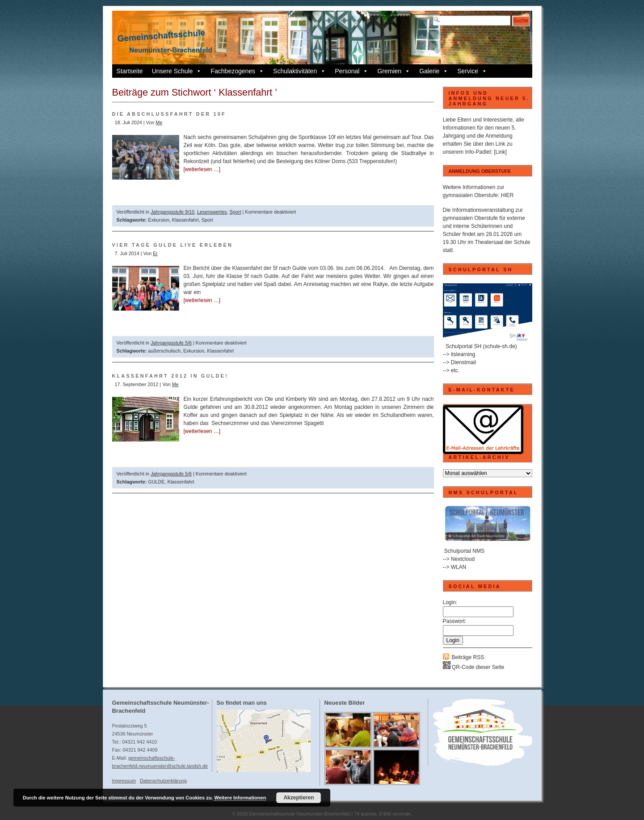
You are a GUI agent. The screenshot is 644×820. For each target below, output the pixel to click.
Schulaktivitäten (299, 71)
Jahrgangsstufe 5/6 (171, 343)
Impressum (124, 781)
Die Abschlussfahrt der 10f (169, 114)
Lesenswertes (212, 212)
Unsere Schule (177, 71)
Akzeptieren (299, 798)
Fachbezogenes (237, 71)
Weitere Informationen (240, 798)
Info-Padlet (478, 152)
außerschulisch (164, 351)
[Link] (500, 152)
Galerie (434, 71)
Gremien (394, 71)
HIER (507, 195)
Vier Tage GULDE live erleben (173, 245)
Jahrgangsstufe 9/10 (173, 212)
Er (155, 253)
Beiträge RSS (468, 657)
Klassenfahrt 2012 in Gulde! (170, 376)
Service (472, 71)
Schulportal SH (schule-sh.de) (481, 346)
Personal (351, 71)
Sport (236, 212)
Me (159, 122)
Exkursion (158, 220)
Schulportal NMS (464, 551)
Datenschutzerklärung (163, 781)
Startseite (130, 71)
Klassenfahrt (185, 220)
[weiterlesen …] (202, 169)
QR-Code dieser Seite (474, 667)
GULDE (156, 482)
